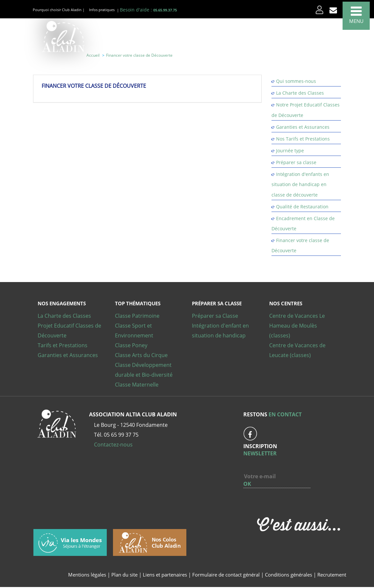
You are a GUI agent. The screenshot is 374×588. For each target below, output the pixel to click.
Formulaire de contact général (226, 575)
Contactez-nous (113, 445)
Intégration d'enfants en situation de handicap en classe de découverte (300, 184)
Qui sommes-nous (296, 81)
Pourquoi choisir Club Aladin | (59, 10)
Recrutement (332, 575)
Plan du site (124, 575)
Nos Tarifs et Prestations (303, 139)
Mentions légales (87, 575)
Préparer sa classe (296, 162)
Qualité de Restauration (302, 207)
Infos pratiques (102, 10)
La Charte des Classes (300, 93)
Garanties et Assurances (303, 127)
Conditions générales (289, 575)
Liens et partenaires (166, 575)
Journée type (290, 151)
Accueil (93, 55)
